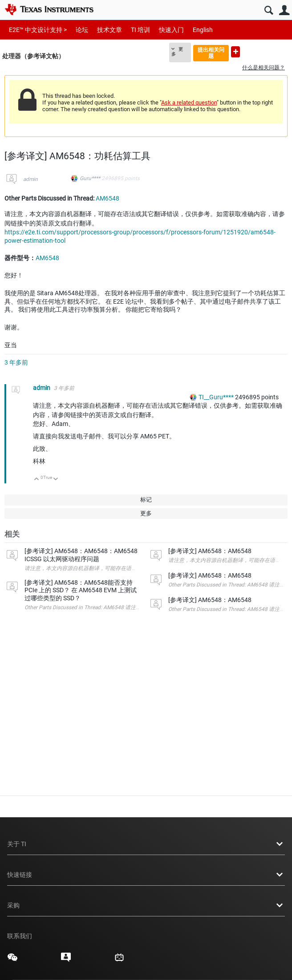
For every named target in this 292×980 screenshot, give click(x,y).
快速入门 (171, 30)
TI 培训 (140, 30)
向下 (56, 480)
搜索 (269, 10)
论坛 (82, 30)
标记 (146, 500)
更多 (177, 52)
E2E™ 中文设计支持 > (38, 30)
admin (30, 179)
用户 (284, 10)
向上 (37, 480)
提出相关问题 (211, 53)
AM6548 (107, 198)
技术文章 (109, 30)
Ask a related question (189, 102)
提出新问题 (235, 52)
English (203, 30)
